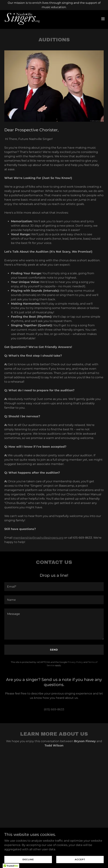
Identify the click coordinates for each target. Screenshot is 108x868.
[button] (103, 19)
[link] (22, 19)
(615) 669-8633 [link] (54, 709)
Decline (28, 859)
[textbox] (54, 587)
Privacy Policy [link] (75, 662)
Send (54, 650)
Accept (80, 859)
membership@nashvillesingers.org (38, 538)
